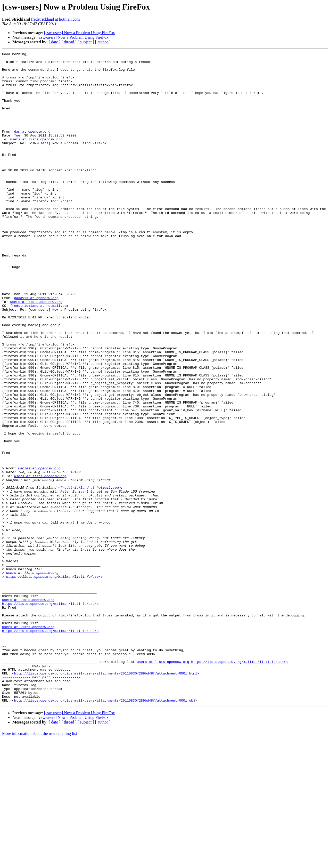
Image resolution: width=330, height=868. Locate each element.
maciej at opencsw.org (39, 552)
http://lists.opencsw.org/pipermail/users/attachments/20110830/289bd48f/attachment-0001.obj (105, 830)
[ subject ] (86, 42)
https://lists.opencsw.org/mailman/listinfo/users (54, 682)
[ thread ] (69, 42)
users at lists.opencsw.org (36, 157)
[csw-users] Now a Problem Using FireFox (80, 33)
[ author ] (103, 42)
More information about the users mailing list (40, 863)
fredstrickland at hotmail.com (56, 19)
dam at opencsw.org (32, 148)
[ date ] (55, 42)
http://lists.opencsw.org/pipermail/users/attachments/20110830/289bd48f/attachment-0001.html (106, 798)
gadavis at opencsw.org (36, 347)
